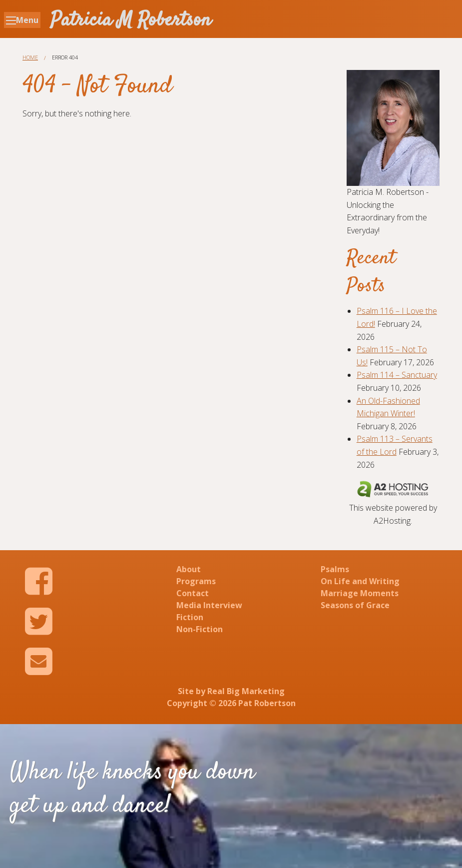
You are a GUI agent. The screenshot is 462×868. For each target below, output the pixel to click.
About (189, 569)
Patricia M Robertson (131, 21)
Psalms (335, 569)
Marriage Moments (360, 593)
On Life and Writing (360, 581)
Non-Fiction (200, 629)
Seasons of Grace (355, 605)
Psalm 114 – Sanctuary (397, 375)
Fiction (190, 617)
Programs (196, 581)
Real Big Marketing (246, 691)
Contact (193, 593)
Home (30, 57)
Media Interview (209, 605)
